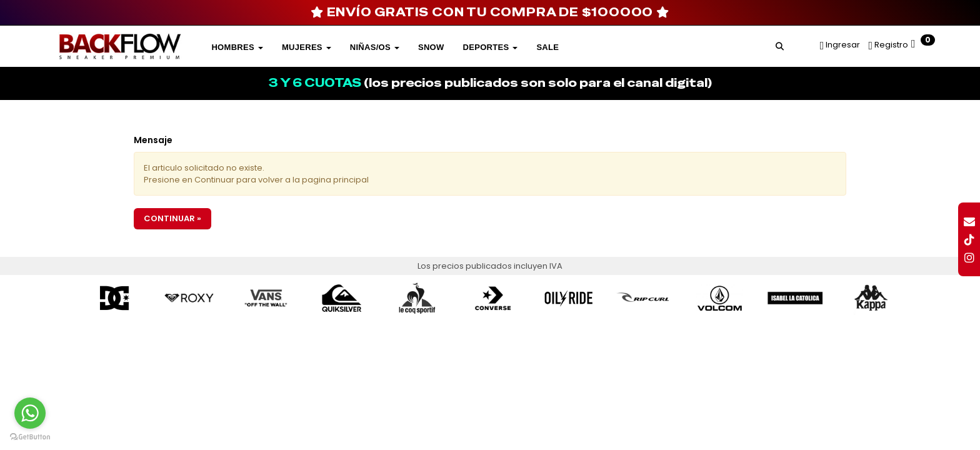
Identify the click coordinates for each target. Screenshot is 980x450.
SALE (547, 47)
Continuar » (172, 218)
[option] (115, 298)
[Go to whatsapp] (30, 413)
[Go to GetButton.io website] (30, 437)
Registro (890, 45)
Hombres (237, 47)
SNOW (431, 47)
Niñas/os (375, 47)
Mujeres (307, 47)
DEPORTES (491, 47)
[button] (780, 44)
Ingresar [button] (843, 45)
